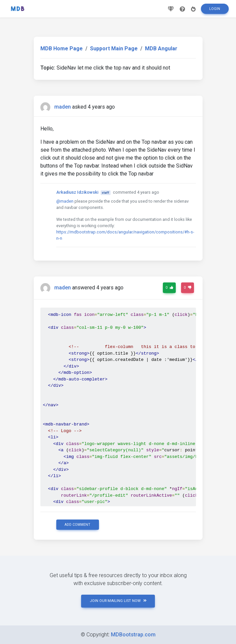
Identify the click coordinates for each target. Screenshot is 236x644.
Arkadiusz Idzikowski (77, 192)
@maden (65, 201)
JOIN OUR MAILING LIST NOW (118, 601)
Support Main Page (114, 49)
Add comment (77, 525)
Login (215, 11)
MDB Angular (161, 49)
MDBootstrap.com (133, 635)
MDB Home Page (62, 49)
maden (63, 107)
